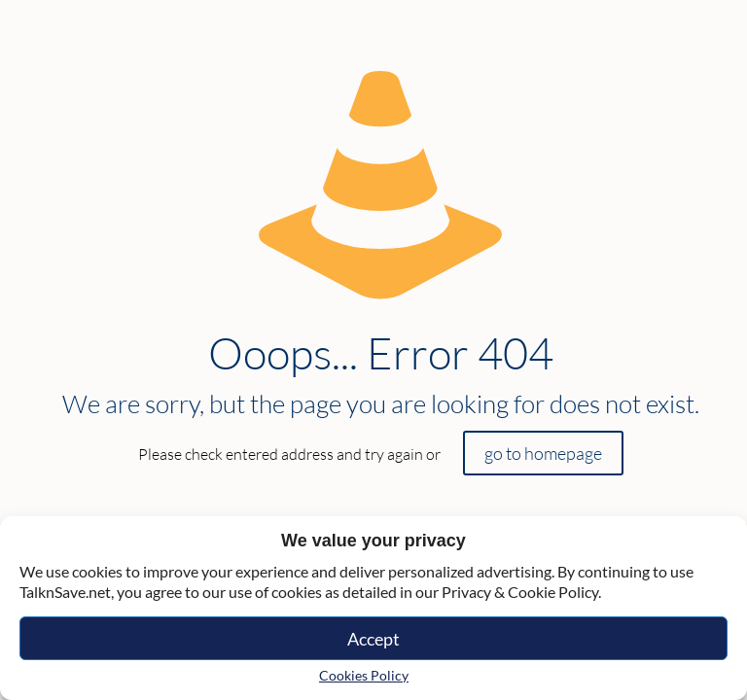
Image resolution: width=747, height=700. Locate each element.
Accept (373, 639)
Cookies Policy (364, 675)
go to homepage (543, 453)
